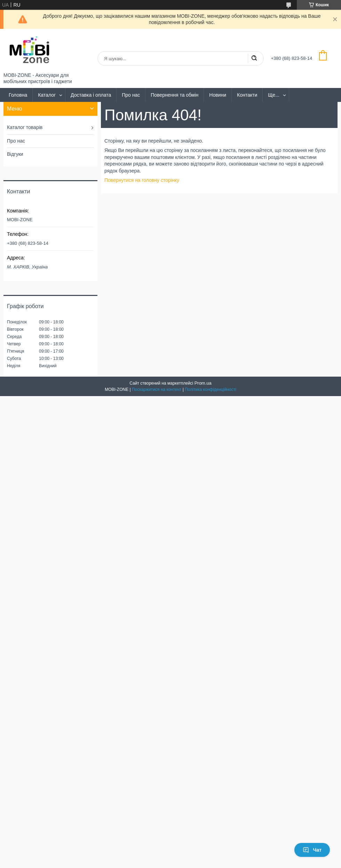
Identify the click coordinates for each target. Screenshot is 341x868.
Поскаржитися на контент (157, 389)
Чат (312, 850)
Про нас (131, 95)
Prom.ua (203, 383)
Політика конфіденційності (211, 389)
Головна (18, 95)
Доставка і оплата (91, 95)
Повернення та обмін (175, 95)
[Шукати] (254, 58)
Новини (218, 95)
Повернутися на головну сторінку (142, 180)
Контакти (247, 95)
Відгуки (15, 154)
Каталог (47, 95)
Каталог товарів (25, 127)
